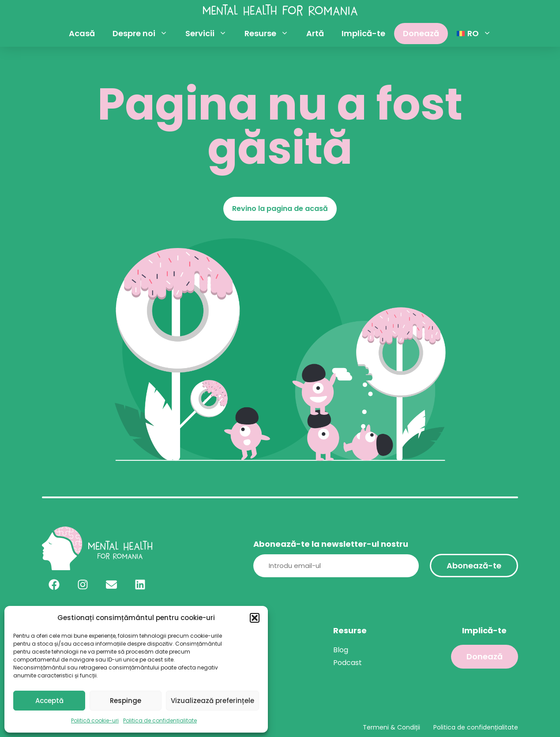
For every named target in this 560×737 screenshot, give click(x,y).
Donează (421, 33)
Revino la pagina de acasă (280, 209)
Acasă (82, 33)
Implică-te (363, 33)
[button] (255, 618)
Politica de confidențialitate (160, 720)
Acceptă (49, 701)
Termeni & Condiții (391, 727)
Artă (315, 33)
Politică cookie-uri (95, 720)
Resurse (271, 34)
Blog (341, 650)
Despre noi (145, 34)
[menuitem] (474, 34)
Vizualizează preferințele (212, 701)
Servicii (210, 34)
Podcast (348, 663)
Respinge (126, 701)
